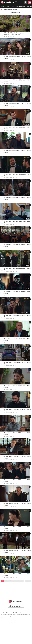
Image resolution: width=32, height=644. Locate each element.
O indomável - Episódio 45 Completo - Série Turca (17, 84)
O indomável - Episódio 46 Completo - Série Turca (17, 59)
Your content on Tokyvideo (11, 639)
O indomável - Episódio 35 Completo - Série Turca (17, 329)
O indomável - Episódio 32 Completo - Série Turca (17, 403)
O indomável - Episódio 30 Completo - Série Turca (17, 427)
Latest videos (16, 13)
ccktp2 (7, 37)
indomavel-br (8, 62)
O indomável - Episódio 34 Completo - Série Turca (17, 378)
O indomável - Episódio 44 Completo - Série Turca (17, 108)
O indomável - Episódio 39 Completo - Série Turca (17, 206)
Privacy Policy (18, 640)
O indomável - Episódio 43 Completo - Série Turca (17, 133)
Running (13, 6)
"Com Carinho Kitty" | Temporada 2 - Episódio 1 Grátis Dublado (15, 35)
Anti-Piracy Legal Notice (9, 640)
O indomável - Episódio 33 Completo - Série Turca (17, 354)
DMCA (2, 641)
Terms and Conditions (22, 639)
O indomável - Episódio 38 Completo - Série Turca (17, 256)
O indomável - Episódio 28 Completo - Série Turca (17, 525)
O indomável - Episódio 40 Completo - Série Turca (17, 182)
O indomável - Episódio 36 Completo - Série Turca (17, 280)
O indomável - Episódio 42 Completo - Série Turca (17, 157)
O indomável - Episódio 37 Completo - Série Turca (17, 305)
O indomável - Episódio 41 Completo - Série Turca (17, 231)
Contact (2, 639)
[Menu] (16, 2)
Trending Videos (5, 6)
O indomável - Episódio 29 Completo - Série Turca (17, 476)
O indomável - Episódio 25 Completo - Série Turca (17, 574)
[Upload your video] (30, 2)
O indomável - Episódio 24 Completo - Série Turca (17, 599)
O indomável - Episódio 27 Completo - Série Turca (17, 501)
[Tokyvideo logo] (7, 2)
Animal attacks (21, 6)
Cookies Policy (25, 640)
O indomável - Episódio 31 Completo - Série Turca (17, 452)
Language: (16, 630)
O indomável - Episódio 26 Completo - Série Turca (17, 550)
